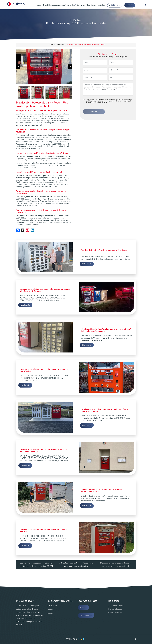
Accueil (39, 5)
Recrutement (92, 5)
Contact (130, 5)
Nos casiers (71, 5)
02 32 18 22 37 (115, 5)
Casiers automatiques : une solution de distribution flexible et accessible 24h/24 (36, 565)
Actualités (102, 5)
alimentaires (60, 45)
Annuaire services (115, 612)
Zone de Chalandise (116, 606)
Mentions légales (115, 609)
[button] (70, 67)
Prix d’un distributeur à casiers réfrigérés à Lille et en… (104, 250)
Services (50, 614)
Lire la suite (87, 264)
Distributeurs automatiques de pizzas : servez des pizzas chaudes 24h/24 (116, 565)
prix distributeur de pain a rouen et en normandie (86, 45)
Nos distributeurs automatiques (54, 5)
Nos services (81, 5)
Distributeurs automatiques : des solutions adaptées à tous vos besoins (76, 565)
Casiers (50, 610)
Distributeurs (52, 606)
